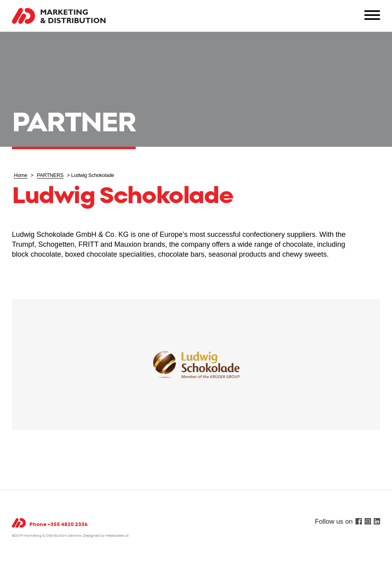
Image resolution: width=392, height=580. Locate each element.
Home (21, 175)
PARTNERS (50, 175)
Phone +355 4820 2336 (59, 525)
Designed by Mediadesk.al (106, 536)
